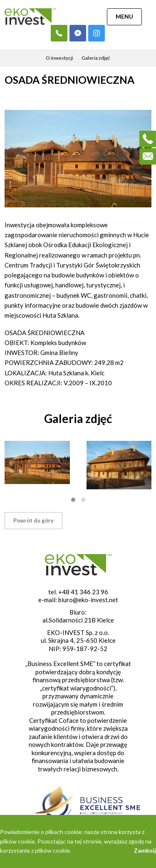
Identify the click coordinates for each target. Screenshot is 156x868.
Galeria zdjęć (96, 58)
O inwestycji (59, 58)
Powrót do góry (33, 520)
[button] (73, 500)
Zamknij (145, 850)
